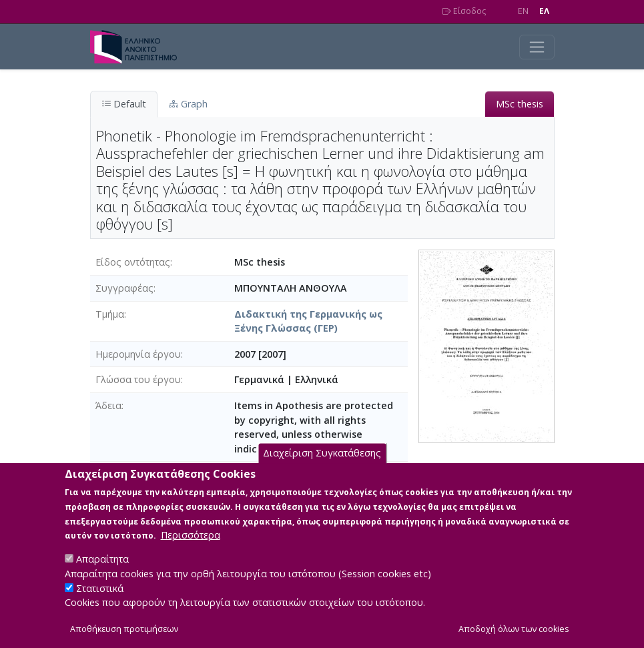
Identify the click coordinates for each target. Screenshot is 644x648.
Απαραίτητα (102, 570)
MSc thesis (520, 104)
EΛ (544, 11)
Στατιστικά (100, 598)
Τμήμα (110, 314)
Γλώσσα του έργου (138, 379)
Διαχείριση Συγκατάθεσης (322, 463)
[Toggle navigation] (537, 47)
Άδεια (108, 405)
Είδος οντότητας (133, 262)
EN (523, 11)
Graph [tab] (188, 104)
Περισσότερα (191, 546)
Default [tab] (124, 104)
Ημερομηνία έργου (138, 354)
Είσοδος (464, 11)
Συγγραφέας (124, 288)
